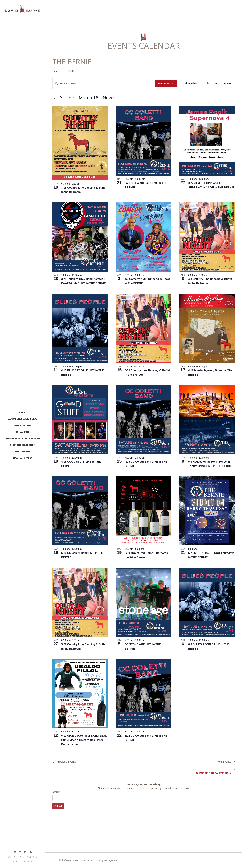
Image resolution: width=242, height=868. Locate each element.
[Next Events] (61, 98)
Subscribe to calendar (212, 773)
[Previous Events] (54, 98)
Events (56, 71)
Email (56, 792)
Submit (58, 806)
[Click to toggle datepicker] (97, 98)
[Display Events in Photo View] (227, 84)
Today (71, 98)
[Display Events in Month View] (217, 84)
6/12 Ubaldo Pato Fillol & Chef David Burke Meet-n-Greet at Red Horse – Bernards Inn (84, 740)
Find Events (166, 83)
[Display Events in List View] (208, 84)
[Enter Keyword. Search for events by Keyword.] (104, 84)
